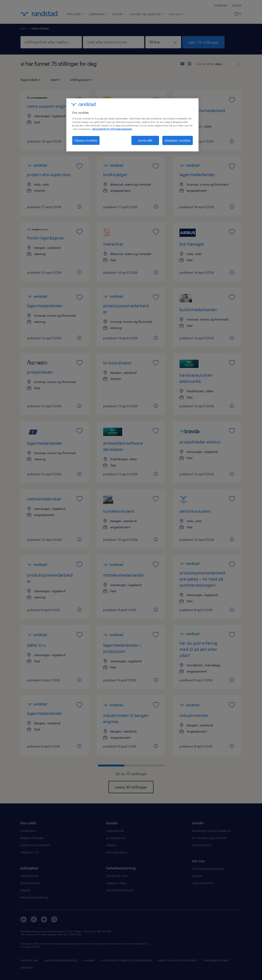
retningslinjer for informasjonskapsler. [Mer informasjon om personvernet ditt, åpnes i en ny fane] (112, 129)
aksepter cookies (178, 140)
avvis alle (145, 140)
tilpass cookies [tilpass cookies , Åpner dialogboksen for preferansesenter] (86, 140)
